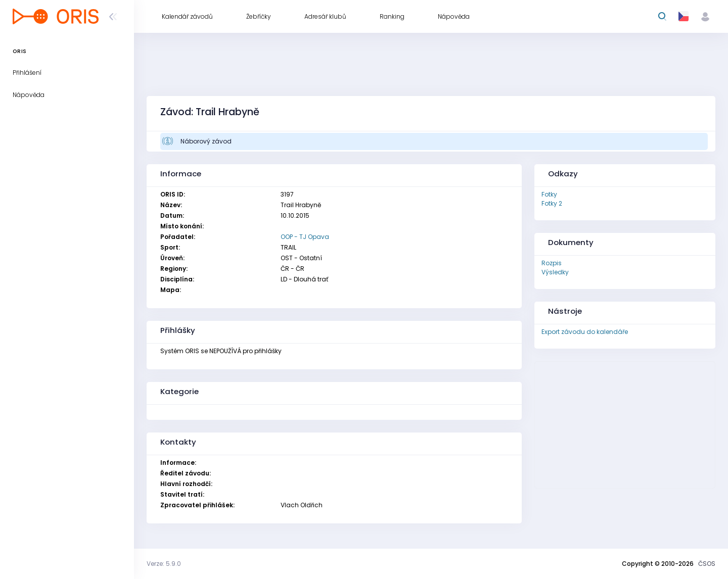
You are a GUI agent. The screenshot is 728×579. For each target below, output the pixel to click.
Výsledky (555, 272)
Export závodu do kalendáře (585, 332)
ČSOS (707, 564)
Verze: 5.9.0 (164, 564)
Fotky (549, 194)
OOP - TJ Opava (305, 237)
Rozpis (552, 263)
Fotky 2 (552, 203)
